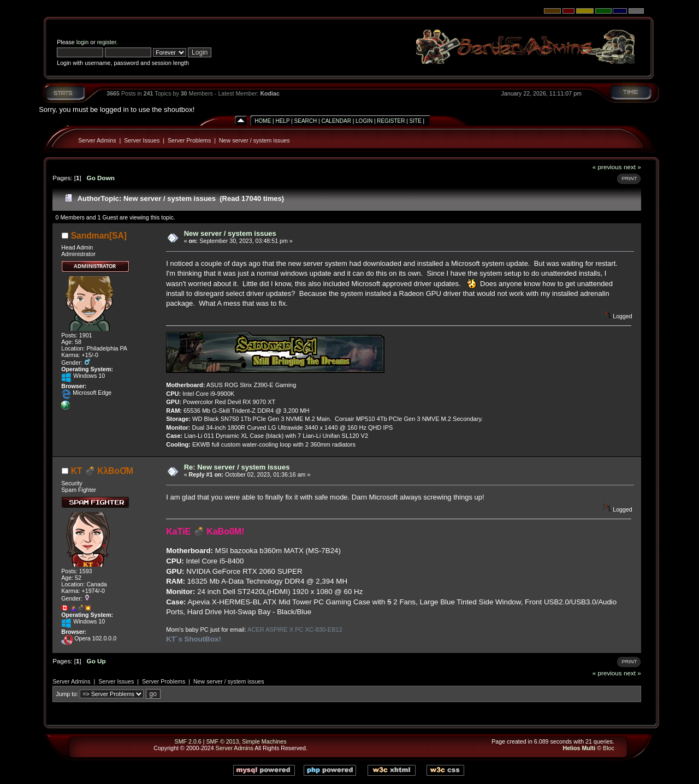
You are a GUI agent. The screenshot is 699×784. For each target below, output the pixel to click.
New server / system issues (254, 140)
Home (263, 121)
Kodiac (270, 93)
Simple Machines (264, 741)
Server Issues (142, 140)
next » (632, 167)
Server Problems (189, 140)
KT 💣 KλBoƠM (102, 471)
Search (306, 121)
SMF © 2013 (222, 741)
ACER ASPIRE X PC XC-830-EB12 (295, 629)
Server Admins (97, 140)
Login (364, 121)
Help (282, 121)
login (83, 42)
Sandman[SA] (99, 236)
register (107, 42)
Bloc (609, 748)
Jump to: (67, 694)
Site (416, 121)
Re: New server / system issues (237, 467)
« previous (607, 167)
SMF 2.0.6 (188, 741)
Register (391, 121)
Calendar (336, 121)
